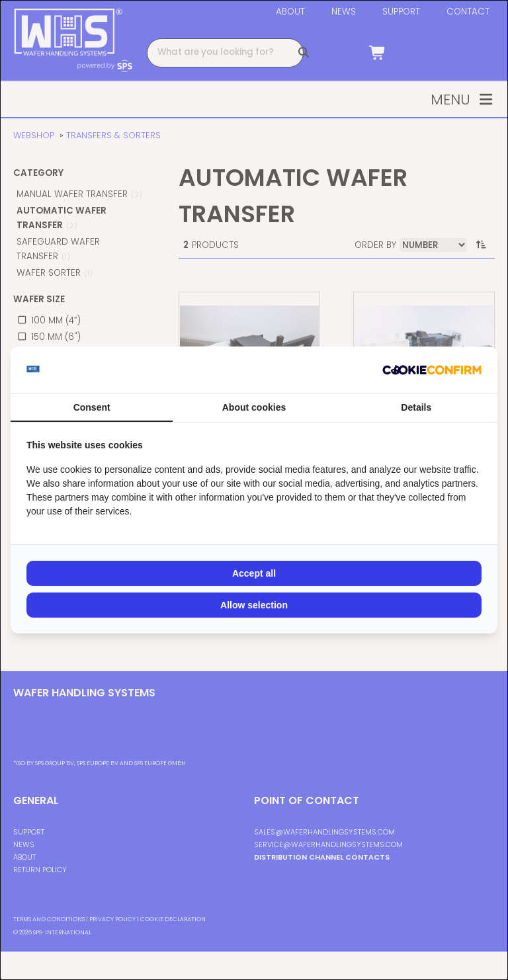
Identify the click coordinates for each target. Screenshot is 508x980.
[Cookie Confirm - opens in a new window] (432, 370)
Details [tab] (416, 407)
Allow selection (254, 605)
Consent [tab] (92, 407)
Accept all (254, 573)
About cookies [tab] (254, 407)
